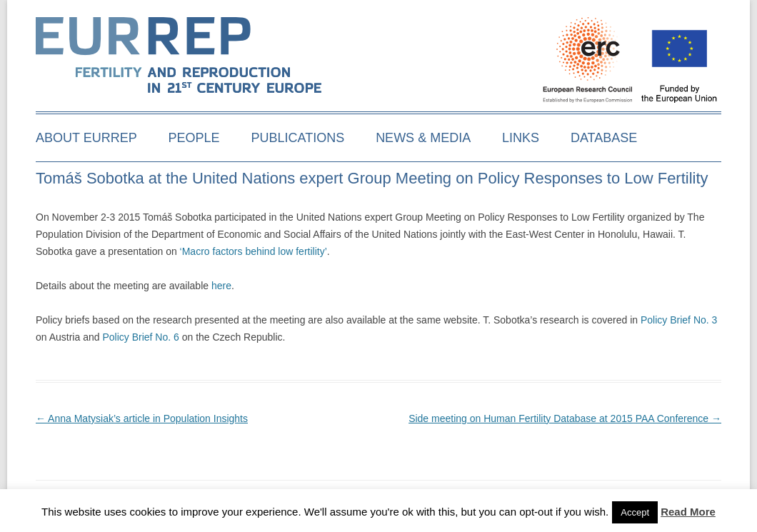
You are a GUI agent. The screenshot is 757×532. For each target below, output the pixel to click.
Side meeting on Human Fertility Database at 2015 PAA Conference (565, 418)
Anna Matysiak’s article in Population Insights (142, 418)
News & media (423, 138)
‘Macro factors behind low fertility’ (254, 251)
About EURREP (86, 138)
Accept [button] (635, 512)
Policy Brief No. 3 (679, 320)
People (194, 138)
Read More (688, 512)
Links (521, 138)
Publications (298, 138)
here (221, 286)
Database (604, 138)
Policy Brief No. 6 (142, 337)
